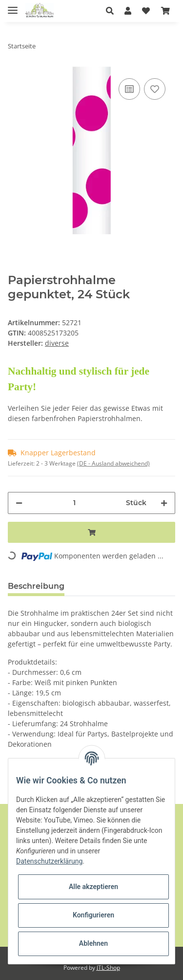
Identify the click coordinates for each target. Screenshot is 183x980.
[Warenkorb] (165, 11)
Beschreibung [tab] (36, 586)
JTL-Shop (108, 968)
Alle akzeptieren (93, 887)
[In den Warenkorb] (91, 532)
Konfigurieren (93, 915)
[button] (112, 11)
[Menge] (74, 503)
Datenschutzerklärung (49, 861)
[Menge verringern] (19, 503)
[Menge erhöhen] (164, 503)
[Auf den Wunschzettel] (155, 89)
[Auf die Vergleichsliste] (129, 89)
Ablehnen (93, 943)
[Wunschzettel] (146, 11)
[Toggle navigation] (13, 6)
